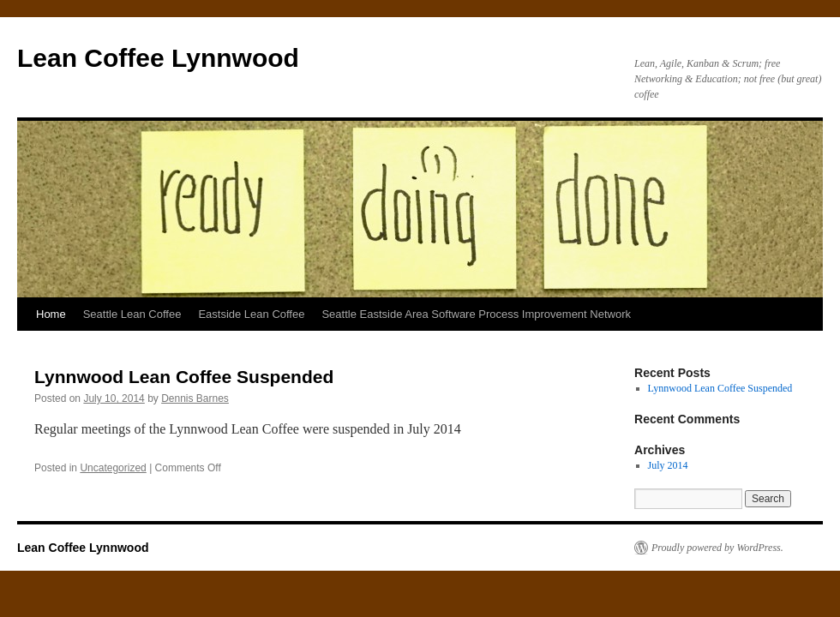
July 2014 (668, 465)
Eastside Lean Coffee (251, 314)
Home (51, 314)
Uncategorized (113, 468)
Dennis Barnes (195, 398)
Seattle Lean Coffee (132, 314)
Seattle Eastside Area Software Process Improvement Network (476, 314)
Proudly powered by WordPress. (717, 548)
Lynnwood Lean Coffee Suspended (184, 377)
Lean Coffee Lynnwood (158, 58)
